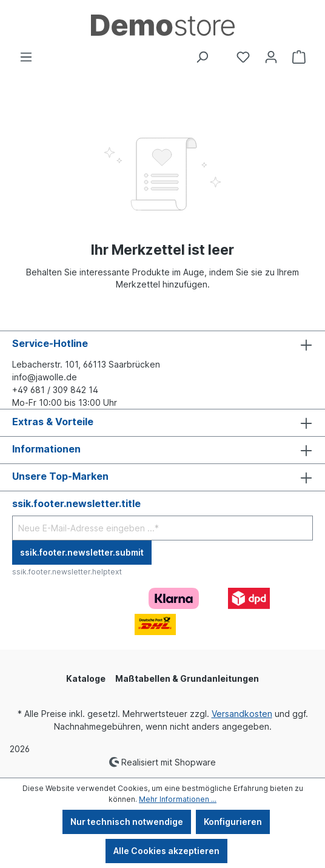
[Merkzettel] (243, 57)
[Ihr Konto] (271, 57)
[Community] (223, 52)
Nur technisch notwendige (127, 822)
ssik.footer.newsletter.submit (82, 552)
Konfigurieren (233, 822)
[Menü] (26, 57)
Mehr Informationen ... (178, 799)
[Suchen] (202, 57)
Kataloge (86, 678)
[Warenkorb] (299, 57)
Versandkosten (242, 714)
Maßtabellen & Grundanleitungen (187, 678)
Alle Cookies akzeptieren (166, 851)
